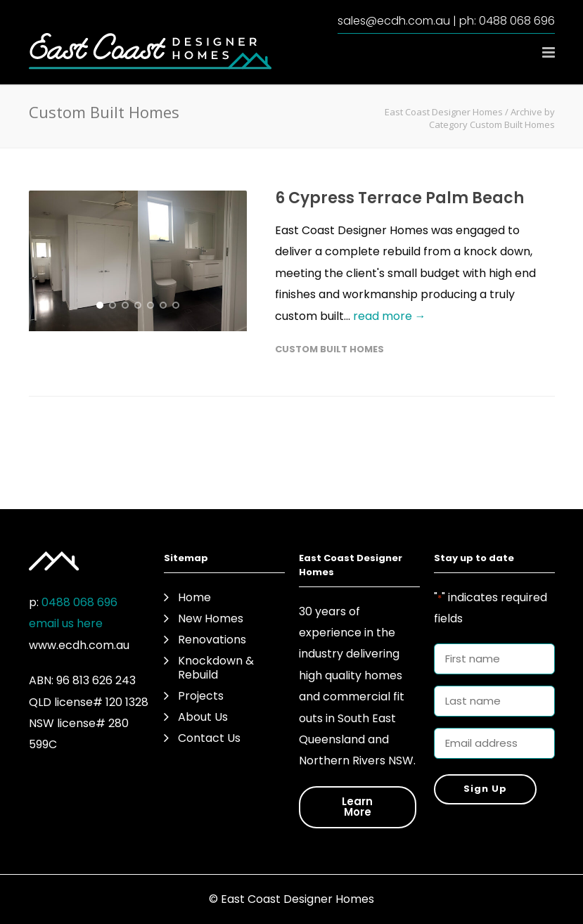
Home (194, 598)
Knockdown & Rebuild (216, 668)
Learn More (357, 807)
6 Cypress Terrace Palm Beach (399, 198)
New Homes (211, 619)
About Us (203, 717)
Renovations (212, 640)
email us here (66, 623)
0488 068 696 (517, 21)
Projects (201, 696)
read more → (390, 316)
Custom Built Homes (329, 349)
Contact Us (209, 738)
